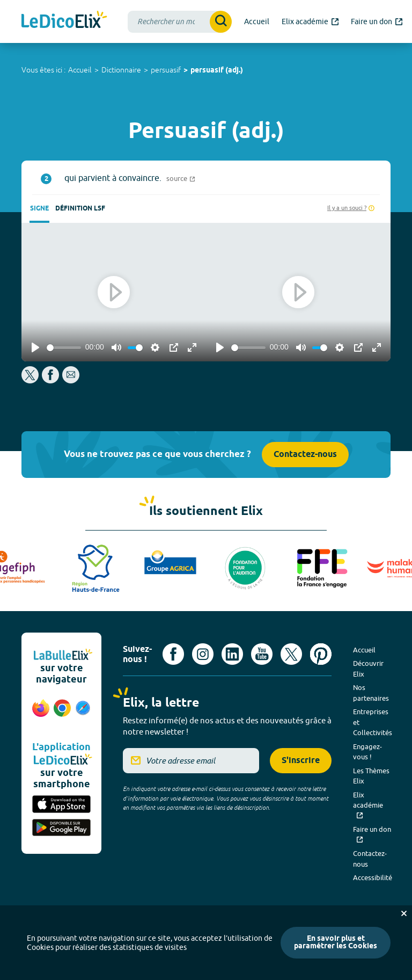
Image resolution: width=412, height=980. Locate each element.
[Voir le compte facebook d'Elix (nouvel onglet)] (173, 654)
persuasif (166, 70)
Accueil (80, 70)
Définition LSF (80, 209)
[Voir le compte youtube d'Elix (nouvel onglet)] (262, 654)
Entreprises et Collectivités (373, 722)
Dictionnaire (121, 70)
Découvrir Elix (368, 669)
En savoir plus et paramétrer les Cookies (336, 943)
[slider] (64, 348)
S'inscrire (301, 761)
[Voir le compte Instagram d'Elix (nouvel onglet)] (203, 654)
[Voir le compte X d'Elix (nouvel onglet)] (291, 654)
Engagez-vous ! (367, 752)
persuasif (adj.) (217, 71)
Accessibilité (373, 877)
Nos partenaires (371, 693)
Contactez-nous (305, 455)
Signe (39, 209)
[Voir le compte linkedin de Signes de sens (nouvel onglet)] (232, 654)
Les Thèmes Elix (371, 776)
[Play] (35, 347)
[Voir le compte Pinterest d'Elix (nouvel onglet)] (321, 654)
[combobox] (180, 22)
